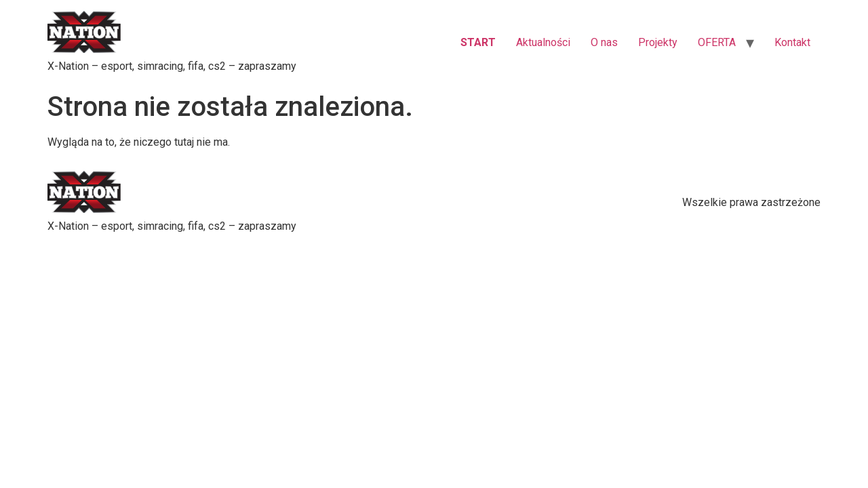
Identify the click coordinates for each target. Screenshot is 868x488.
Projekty (658, 42)
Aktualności (543, 42)
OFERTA (717, 42)
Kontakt (792, 42)
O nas (604, 42)
